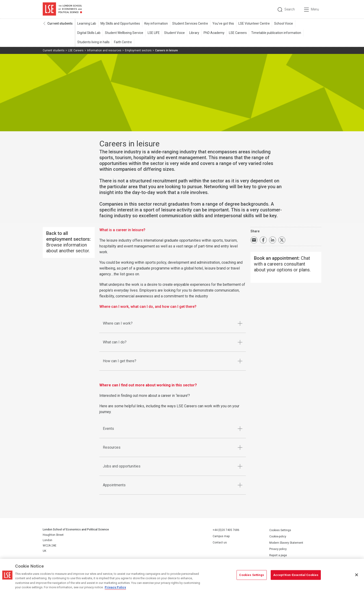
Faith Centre (123, 42)
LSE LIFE (154, 33)
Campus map (221, 536)
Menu (315, 9)
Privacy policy (278, 549)
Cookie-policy (278, 536)
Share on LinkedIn (273, 240)
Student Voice (174, 33)
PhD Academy (214, 33)
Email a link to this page (254, 240)
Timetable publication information (276, 33)
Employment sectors (138, 50)
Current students (60, 23)
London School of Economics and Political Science (62, 9)
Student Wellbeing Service (124, 33)
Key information (156, 23)
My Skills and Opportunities (120, 23)
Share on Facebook (263, 240)
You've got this (223, 23)
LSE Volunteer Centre (254, 23)
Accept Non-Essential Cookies (296, 575)
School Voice (284, 23)
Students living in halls (93, 42)
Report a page (278, 555)
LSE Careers (238, 33)
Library (194, 33)
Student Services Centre (190, 23)
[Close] (357, 576)
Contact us (220, 543)
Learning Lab (87, 23)
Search (290, 9)
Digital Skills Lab (89, 33)
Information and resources (104, 50)
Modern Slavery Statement (286, 543)
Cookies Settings (280, 530)
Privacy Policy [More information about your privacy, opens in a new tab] (115, 588)
